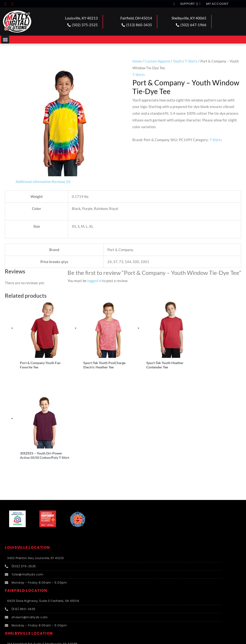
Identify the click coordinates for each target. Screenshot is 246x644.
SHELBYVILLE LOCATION (29, 543)
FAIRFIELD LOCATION (26, 500)
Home (137, 61)
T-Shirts (191, 61)
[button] (5, 40)
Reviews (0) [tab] (61, 182)
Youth (178, 61)
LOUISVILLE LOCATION (27, 457)
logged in (94, 281)
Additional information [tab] (33, 182)
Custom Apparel (157, 61)
